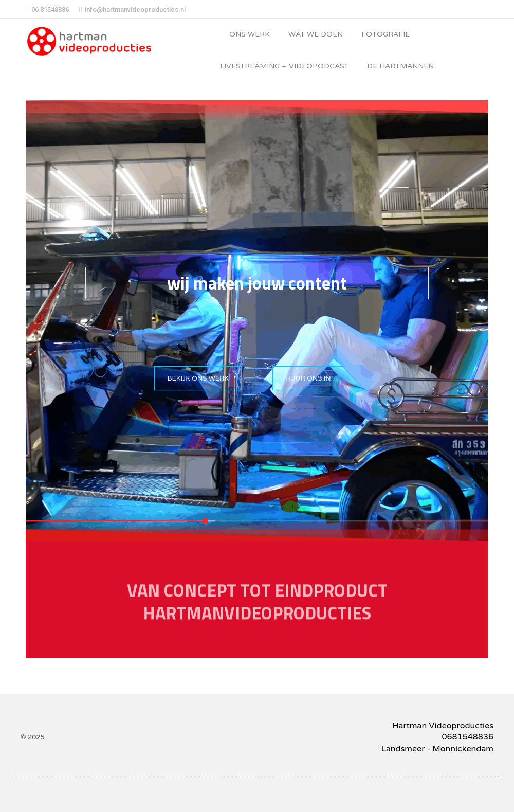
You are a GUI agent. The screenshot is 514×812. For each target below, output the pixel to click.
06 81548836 (47, 10)
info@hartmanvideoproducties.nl (132, 10)
